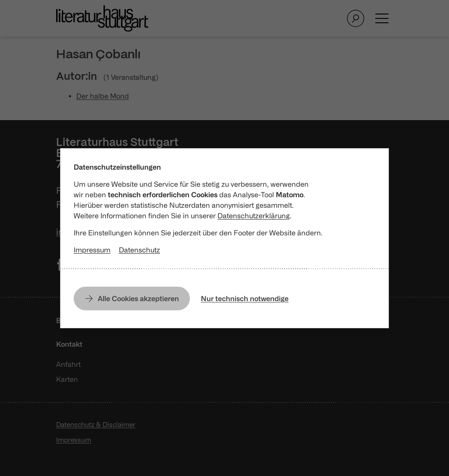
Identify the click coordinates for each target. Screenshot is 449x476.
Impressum (92, 250)
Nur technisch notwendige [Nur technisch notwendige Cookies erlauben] (245, 298)
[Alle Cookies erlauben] (132, 298)
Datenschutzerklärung (254, 216)
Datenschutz (139, 250)
